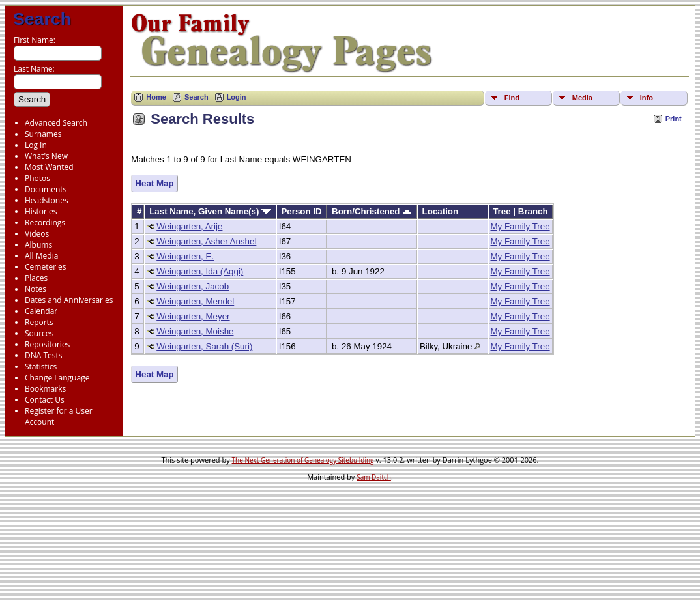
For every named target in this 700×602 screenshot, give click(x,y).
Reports (39, 322)
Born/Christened (372, 211)
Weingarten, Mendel (195, 301)
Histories (41, 211)
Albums (38, 245)
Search (42, 19)
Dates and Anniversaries (69, 300)
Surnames (43, 134)
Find (512, 98)
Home (156, 97)
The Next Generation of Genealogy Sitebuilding (303, 460)
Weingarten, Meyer (193, 316)
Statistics (41, 366)
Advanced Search (56, 123)
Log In (36, 145)
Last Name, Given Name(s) (210, 211)
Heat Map (154, 183)
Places (36, 278)
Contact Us (45, 400)
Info (647, 98)
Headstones (47, 200)
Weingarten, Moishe (195, 331)
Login (237, 97)
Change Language (57, 378)
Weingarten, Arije (189, 226)
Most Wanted (49, 167)
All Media (41, 256)
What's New (46, 156)
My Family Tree (520, 226)
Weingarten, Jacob (193, 286)
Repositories (47, 344)
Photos (37, 178)
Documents (46, 189)
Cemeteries (46, 267)
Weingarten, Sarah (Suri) (204, 346)
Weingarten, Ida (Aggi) (200, 271)
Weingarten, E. (185, 256)
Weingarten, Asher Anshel (206, 241)
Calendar (41, 311)
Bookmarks (45, 389)
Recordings (45, 222)
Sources (39, 333)
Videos (37, 234)
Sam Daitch (374, 477)
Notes (36, 289)
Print (674, 119)
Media (582, 98)
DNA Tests (44, 355)
